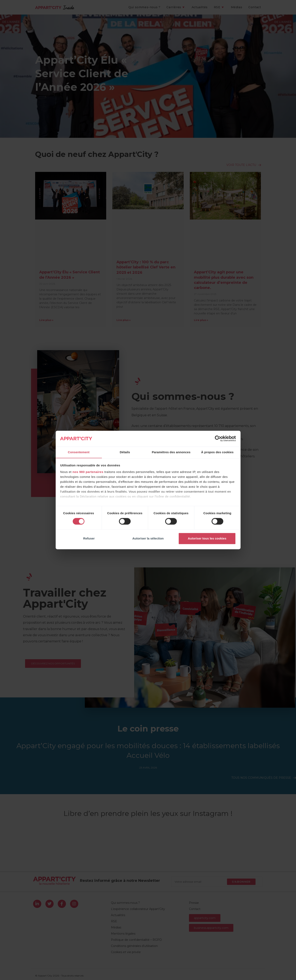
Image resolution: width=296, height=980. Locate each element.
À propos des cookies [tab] (217, 452)
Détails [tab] (125, 452)
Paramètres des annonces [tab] (171, 452)
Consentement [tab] (79, 452)
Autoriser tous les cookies (207, 539)
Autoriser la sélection (148, 539)
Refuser (89, 539)
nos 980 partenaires (88, 472)
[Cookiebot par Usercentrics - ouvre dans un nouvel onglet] (218, 438)
